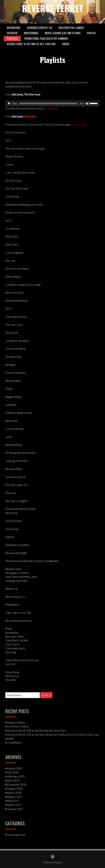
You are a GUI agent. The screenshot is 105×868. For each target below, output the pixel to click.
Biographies (14, 28)
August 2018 (15, 789)
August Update (16, 722)
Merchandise (31, 33)
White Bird (30, 116)
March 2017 (14, 805)
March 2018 (14, 792)
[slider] (48, 104)
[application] (52, 104)
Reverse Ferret (53, 8)
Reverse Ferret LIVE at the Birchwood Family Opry (37, 730)
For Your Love (79, 124)
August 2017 (15, 797)
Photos (91, 33)
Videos (66, 44)
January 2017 (15, 809)
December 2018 (17, 784)
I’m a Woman (52, 108)
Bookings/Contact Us (40, 28)
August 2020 (15, 768)
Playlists (12, 38)
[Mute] (87, 104)
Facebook (12, 33)
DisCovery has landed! (71, 28)
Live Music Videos (18, 726)
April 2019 (14, 780)
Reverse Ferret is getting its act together (31, 44)
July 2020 (13, 772)
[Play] (9, 104)
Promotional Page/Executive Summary (46, 38)
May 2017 (13, 801)
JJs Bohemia (14, 742)
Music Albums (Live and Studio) (63, 33)
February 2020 (16, 776)
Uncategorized (16, 835)
